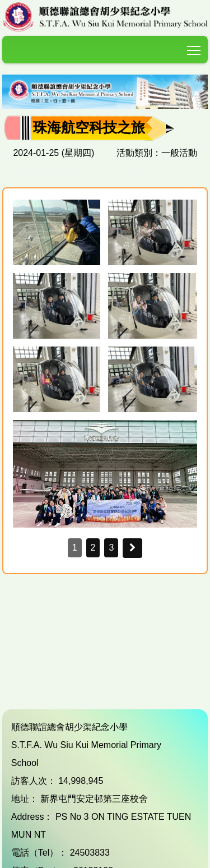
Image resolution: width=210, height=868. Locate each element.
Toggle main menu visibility (195, 48)
